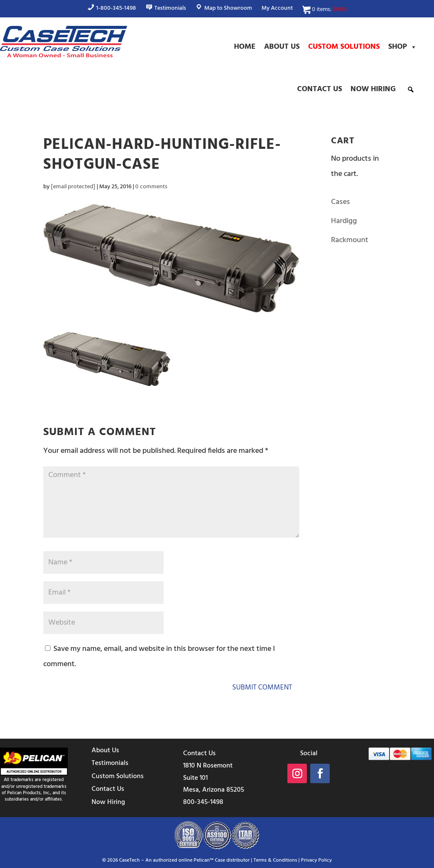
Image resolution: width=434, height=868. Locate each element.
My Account (277, 9)
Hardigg (344, 221)
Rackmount (350, 240)
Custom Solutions (344, 47)
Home (245, 47)
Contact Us (320, 89)
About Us (282, 47)
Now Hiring (373, 89)
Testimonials (110, 763)
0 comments (151, 187)
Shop (403, 47)
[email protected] (73, 187)
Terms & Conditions (275, 860)
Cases (341, 202)
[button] (411, 89)
